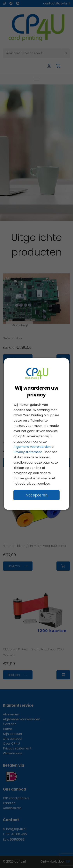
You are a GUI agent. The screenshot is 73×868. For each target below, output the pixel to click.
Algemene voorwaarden (32, 447)
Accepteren (36, 495)
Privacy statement (28, 452)
